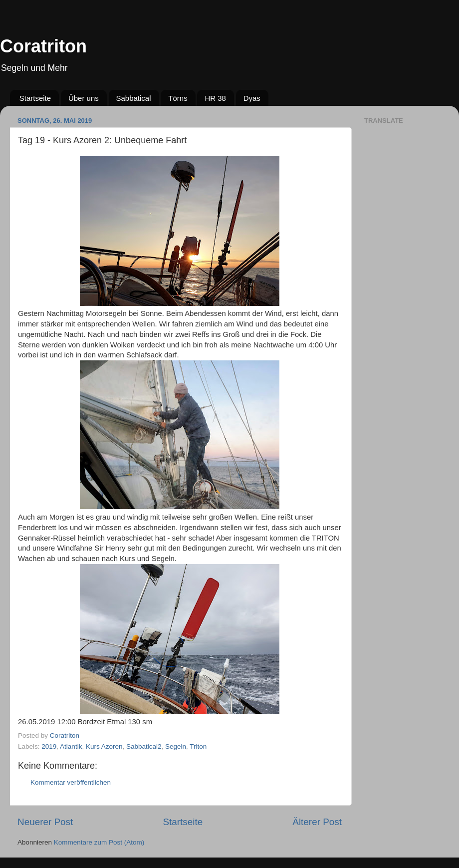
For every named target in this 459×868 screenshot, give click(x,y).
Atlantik (71, 746)
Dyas (252, 98)
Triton (198, 746)
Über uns (84, 98)
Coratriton (43, 46)
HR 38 (215, 98)
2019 (49, 746)
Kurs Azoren (104, 746)
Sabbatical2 (144, 746)
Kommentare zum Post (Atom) (99, 842)
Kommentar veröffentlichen (71, 782)
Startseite (35, 98)
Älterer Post (317, 822)
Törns (178, 98)
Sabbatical (134, 98)
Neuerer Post (45, 822)
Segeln (176, 746)
